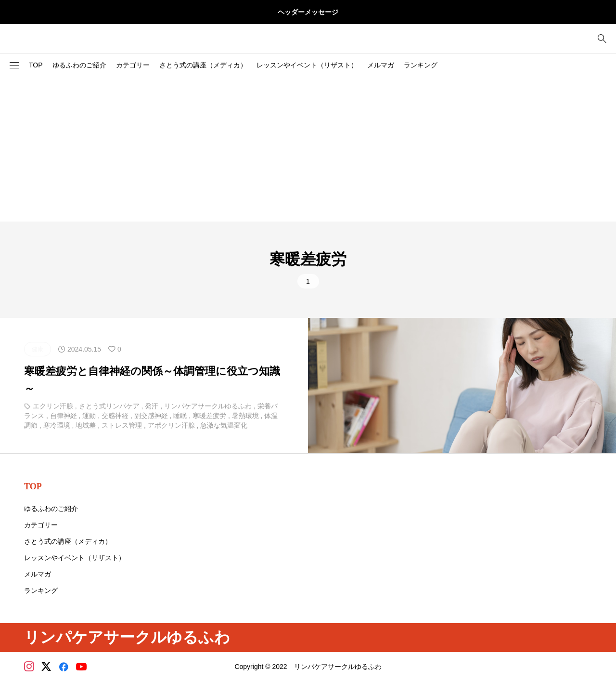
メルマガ (381, 65)
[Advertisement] (308, 149)
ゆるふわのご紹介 (79, 65)
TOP (36, 65)
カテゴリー (133, 65)
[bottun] (602, 39)
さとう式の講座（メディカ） (203, 65)
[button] (14, 65)
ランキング (421, 65)
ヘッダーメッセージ (308, 12)
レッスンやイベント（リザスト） (307, 65)
